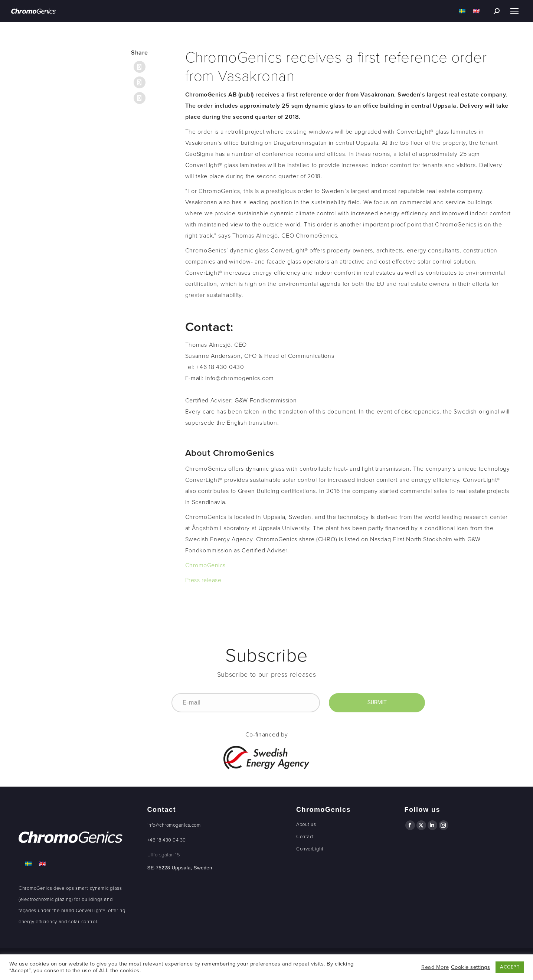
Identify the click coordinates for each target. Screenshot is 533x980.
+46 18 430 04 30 (167, 840)
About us (306, 824)
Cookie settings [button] (471, 967)
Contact (305, 837)
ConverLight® (91, 911)
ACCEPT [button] (510, 967)
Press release (203, 580)
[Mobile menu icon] (514, 11)
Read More (435, 967)
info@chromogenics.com (174, 825)
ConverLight (310, 849)
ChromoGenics (205, 565)
